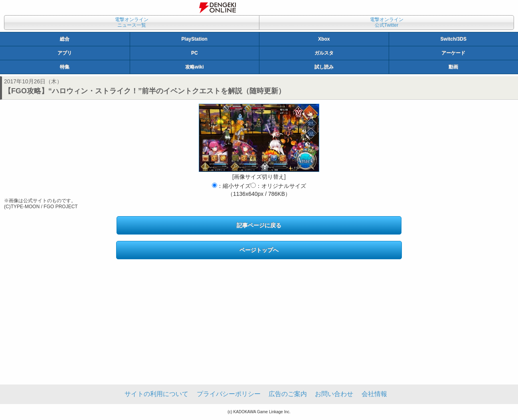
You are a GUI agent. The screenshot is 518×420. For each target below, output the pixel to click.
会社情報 (374, 394)
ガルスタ (324, 53)
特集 (65, 67)
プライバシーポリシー (229, 394)
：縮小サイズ (231, 186)
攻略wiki (195, 67)
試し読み (324, 67)
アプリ (65, 53)
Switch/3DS (454, 39)
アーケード (453, 53)
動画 (453, 67)
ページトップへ (259, 250)
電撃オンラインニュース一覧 (132, 22)
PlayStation (195, 39)
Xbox (324, 39)
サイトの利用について (156, 394)
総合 (65, 39)
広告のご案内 (288, 394)
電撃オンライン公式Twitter (387, 22)
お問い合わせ (334, 394)
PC (195, 53)
